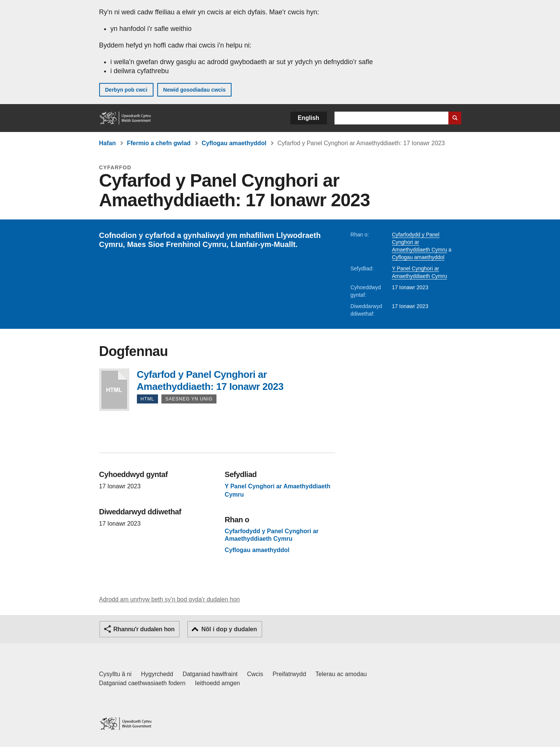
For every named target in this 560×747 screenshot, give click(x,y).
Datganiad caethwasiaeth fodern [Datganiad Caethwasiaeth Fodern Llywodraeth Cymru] (143, 683)
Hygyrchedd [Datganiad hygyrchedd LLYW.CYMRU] (157, 674)
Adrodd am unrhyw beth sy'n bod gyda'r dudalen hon (170, 599)
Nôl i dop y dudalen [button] (229, 629)
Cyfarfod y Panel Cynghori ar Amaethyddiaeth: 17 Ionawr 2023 (114, 390)
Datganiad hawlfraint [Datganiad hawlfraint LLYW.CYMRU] (210, 674)
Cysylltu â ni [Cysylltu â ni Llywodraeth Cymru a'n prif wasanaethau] (115, 674)
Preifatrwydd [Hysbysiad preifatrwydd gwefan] (289, 674)
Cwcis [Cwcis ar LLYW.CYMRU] (255, 674)
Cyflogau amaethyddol (234, 143)
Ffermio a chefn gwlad (159, 143)
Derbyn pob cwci (126, 90)
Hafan (107, 143)
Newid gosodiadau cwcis (195, 90)
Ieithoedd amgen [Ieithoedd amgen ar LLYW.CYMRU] (217, 683)
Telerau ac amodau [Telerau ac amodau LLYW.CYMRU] (341, 674)
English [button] (309, 118)
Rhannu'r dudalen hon (144, 629)
